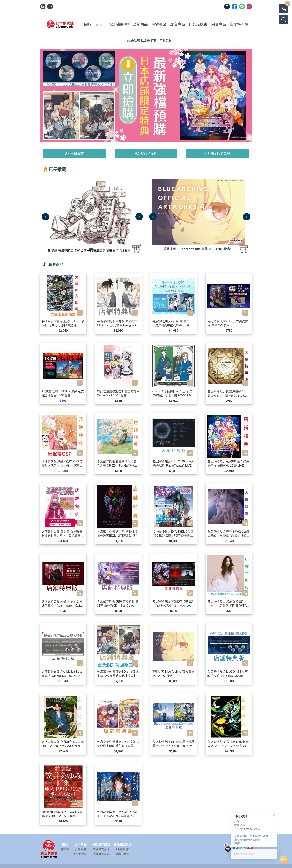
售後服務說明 (101, 854)
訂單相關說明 (81, 854)
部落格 (65, 849)
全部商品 (81, 845)
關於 (65, 845)
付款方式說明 (101, 845)
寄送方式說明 (101, 849)
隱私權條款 (123, 854)
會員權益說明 (123, 845)
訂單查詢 (81, 849)
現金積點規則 (123, 849)
